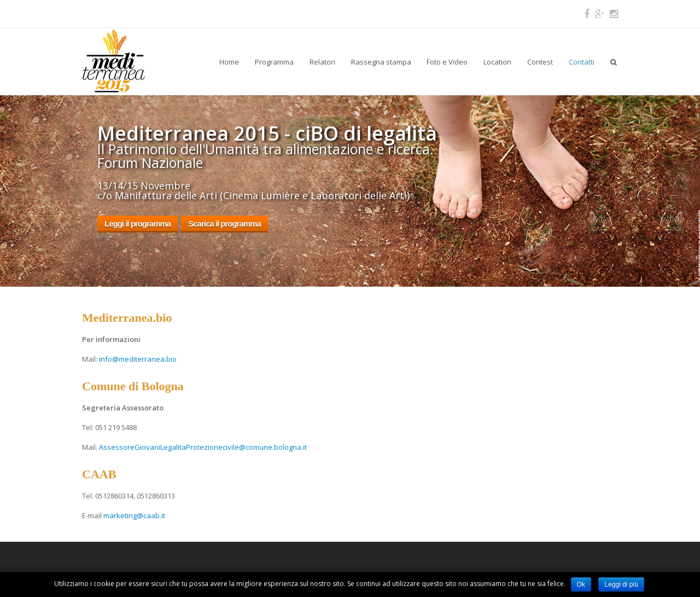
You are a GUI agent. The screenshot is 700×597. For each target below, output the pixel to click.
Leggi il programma (138, 224)
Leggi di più (621, 584)
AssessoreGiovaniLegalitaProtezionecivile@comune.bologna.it (203, 447)
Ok (581, 584)
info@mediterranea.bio (138, 359)
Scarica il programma (224, 224)
